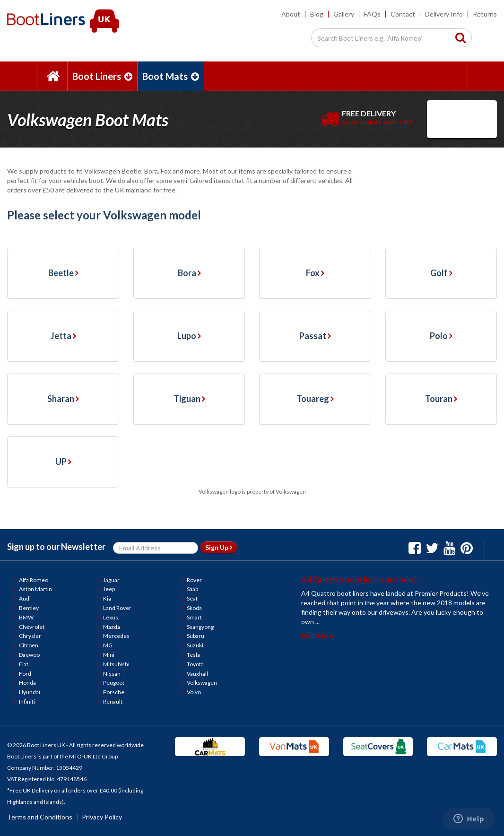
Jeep (109, 589)
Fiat (24, 664)
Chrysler (30, 636)
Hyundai (30, 692)
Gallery (344, 14)
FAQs (372, 14)
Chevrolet (32, 627)
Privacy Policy (102, 817)
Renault (113, 701)
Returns (485, 14)
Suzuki (195, 645)
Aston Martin (35, 589)
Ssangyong (200, 627)
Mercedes (116, 636)
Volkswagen (202, 683)
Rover (194, 580)
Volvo (194, 692)
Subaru (196, 636)
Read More (317, 636)
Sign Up (219, 547)
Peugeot (114, 683)
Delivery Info (444, 14)
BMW (26, 617)
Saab (192, 589)
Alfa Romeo (34, 580)
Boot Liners (102, 76)
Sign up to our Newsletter (56, 547)
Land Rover (117, 608)
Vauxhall (197, 674)
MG (108, 645)
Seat (192, 598)
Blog (317, 14)
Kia (107, 598)
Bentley (29, 608)
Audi (25, 598)
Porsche (114, 692)
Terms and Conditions (40, 817)
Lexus (111, 617)
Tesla (193, 655)
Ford (25, 674)
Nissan (112, 674)
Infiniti (27, 701)
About (291, 14)
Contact (403, 14)
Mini (109, 655)
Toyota (195, 664)
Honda (27, 683)
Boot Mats (171, 76)
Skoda (194, 608)
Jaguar (111, 580)
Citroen (29, 645)
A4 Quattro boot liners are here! (360, 579)
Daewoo (29, 655)
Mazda (112, 627)
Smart (194, 617)
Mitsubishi (116, 664)
